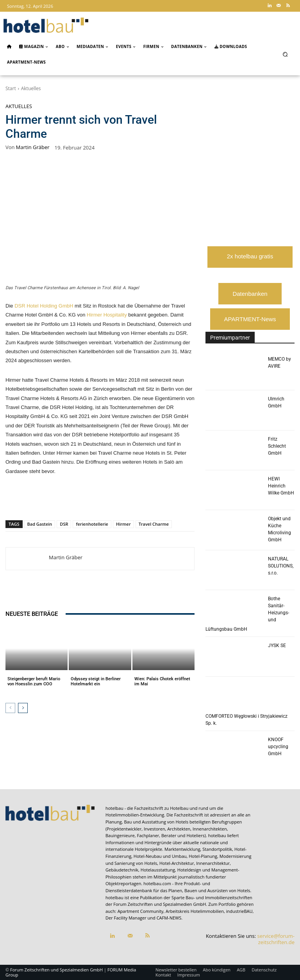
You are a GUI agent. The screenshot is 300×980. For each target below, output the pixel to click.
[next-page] (23, 708)
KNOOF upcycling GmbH (278, 747)
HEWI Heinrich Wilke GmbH (281, 486)
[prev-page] (10, 708)
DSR (64, 524)
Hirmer (123, 524)
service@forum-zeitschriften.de (276, 939)
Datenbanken (250, 294)
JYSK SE (277, 646)
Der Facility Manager (126, 918)
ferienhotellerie (92, 524)
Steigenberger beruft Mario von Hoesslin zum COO (34, 681)
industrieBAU (239, 911)
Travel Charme (154, 524)
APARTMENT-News (250, 319)
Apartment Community (141, 911)
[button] (285, 54)
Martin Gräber (33, 147)
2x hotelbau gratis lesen (250, 260)
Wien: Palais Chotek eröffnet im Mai (162, 681)
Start (11, 88)
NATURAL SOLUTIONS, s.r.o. (281, 566)
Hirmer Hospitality (107, 315)
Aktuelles (31, 88)
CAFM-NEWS (169, 918)
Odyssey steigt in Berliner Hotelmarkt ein (96, 681)
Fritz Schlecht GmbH (277, 446)
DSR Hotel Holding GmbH (44, 306)
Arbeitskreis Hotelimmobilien (195, 911)
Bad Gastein (40, 524)
